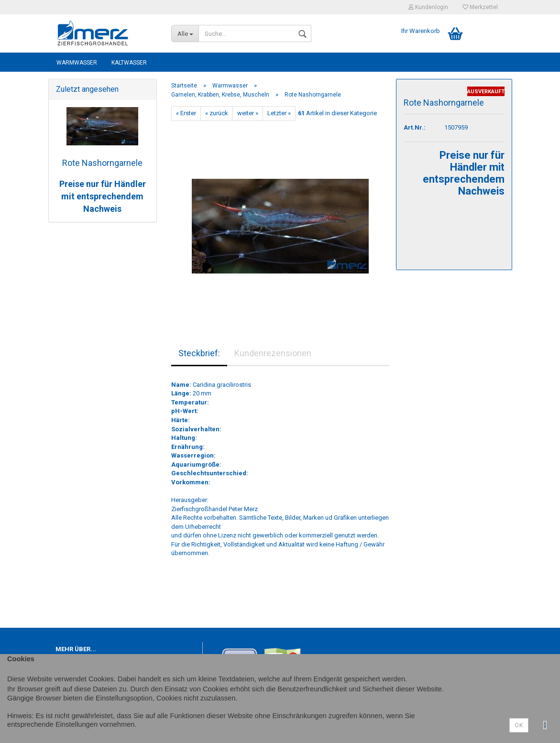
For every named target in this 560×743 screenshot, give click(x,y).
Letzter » (279, 113)
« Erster (186, 113)
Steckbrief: (199, 353)
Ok (519, 725)
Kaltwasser (129, 63)
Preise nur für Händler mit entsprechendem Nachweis (103, 196)
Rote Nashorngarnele (102, 163)
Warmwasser (77, 63)
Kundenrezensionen (273, 353)
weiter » (248, 113)
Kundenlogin (428, 7)
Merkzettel (480, 7)
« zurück (217, 113)
